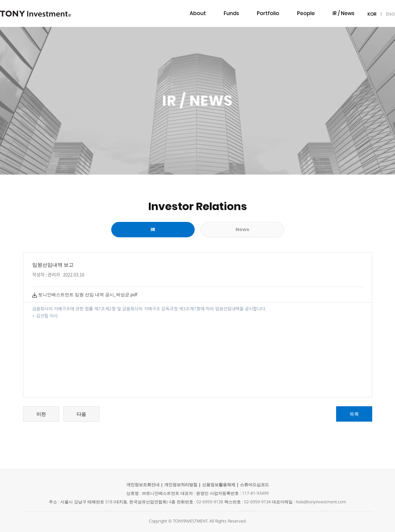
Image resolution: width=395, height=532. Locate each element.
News (242, 229)
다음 (81, 414)
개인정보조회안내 (143, 485)
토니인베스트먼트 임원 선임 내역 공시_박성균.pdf (85, 294)
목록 (354, 414)
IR (153, 229)
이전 (41, 414)
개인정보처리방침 (181, 485)
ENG (390, 14)
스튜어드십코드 (254, 485)
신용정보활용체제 (219, 485)
